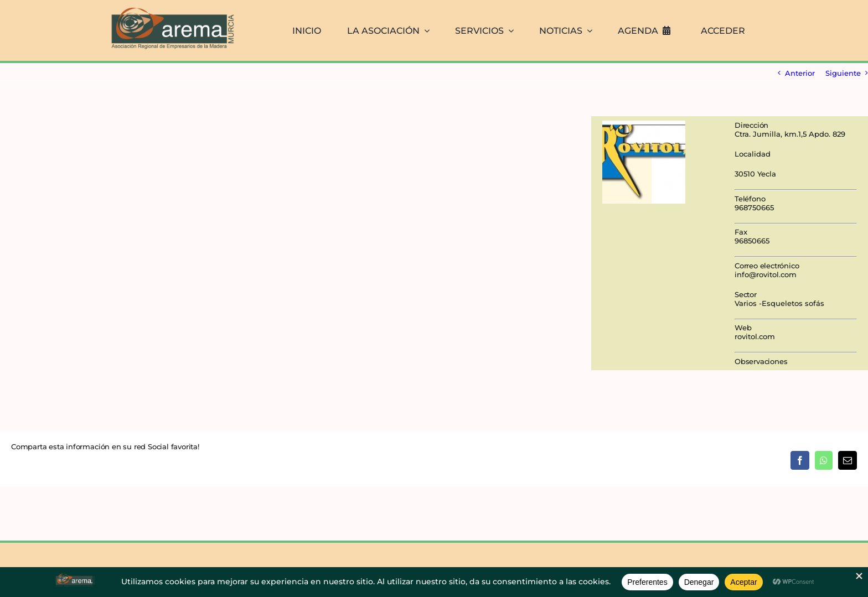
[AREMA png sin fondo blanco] (171, 8)
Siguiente (843, 73)
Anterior (800, 73)
